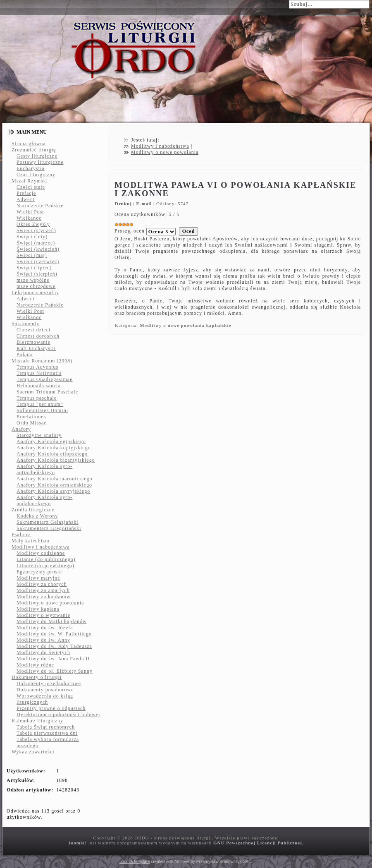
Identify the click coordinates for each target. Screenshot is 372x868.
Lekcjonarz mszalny (35, 293)
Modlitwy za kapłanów (44, 597)
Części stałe (31, 187)
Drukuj (124, 204)
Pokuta (25, 355)
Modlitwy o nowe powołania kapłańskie (185, 325)
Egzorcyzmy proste (39, 572)
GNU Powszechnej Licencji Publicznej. (259, 843)
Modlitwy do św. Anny (43, 640)
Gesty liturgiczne (37, 156)
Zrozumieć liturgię (34, 150)
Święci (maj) (32, 255)
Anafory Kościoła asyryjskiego (53, 491)
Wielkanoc (29, 218)
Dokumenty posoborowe (45, 690)
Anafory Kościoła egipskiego (51, 441)
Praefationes (31, 417)
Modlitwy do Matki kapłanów (52, 621)
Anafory (21, 429)
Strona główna (29, 144)
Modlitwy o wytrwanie (43, 615)
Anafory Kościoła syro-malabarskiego (44, 500)
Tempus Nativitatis (39, 373)
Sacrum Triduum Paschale (47, 392)
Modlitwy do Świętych (43, 652)
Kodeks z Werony (37, 516)
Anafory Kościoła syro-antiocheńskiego (44, 469)
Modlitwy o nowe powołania (50, 603)
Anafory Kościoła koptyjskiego (54, 448)
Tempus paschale (37, 398)
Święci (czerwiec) (38, 261)
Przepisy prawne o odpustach (51, 708)
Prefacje (26, 193)
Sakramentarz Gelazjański (48, 522)
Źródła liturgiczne (33, 510)
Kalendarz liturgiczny (37, 721)
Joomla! (77, 843)
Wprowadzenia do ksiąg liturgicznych (45, 699)
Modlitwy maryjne (38, 578)
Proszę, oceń (130, 231)
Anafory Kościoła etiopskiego (52, 454)
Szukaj (279, 4)
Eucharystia (31, 168)
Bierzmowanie (33, 342)
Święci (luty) (32, 237)
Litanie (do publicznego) (46, 559)
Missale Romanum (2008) (42, 361)
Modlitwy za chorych (42, 584)
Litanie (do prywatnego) (45, 566)
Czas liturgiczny (36, 175)
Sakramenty (25, 324)
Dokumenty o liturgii (37, 677)
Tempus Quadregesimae (44, 379)
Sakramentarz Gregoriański (49, 528)
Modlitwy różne (35, 665)
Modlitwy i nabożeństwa (41, 547)
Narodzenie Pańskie (40, 206)
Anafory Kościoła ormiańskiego (54, 485)
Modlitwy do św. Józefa (45, 628)
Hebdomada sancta (39, 386)
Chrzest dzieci (33, 330)
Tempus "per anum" (40, 404)
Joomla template (135, 862)
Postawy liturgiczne (40, 162)
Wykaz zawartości (33, 752)
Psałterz (21, 535)
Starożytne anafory (39, 435)
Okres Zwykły (33, 224)
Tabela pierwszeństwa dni (47, 733)
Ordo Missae (32, 423)
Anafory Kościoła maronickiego (55, 479)
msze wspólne (33, 280)
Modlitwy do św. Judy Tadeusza (54, 646)
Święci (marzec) (36, 243)
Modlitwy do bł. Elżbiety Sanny (55, 671)
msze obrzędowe (36, 286)
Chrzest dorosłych (38, 336)
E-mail (145, 204)
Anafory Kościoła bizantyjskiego (56, 460)
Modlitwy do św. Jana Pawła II (53, 659)
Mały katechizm (31, 541)
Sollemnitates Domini (42, 410)
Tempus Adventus (37, 367)
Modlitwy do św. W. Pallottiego (54, 634)
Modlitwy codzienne (41, 553)
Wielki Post (30, 212)
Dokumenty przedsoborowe (49, 683)
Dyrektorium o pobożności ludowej (58, 715)
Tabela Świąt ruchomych (46, 727)
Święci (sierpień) (37, 274)
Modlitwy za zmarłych (43, 590)
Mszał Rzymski (30, 181)
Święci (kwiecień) (38, 249)
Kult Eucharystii (36, 348)
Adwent (26, 199)
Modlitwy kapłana (38, 609)
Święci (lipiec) (34, 268)
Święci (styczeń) (36, 230)
